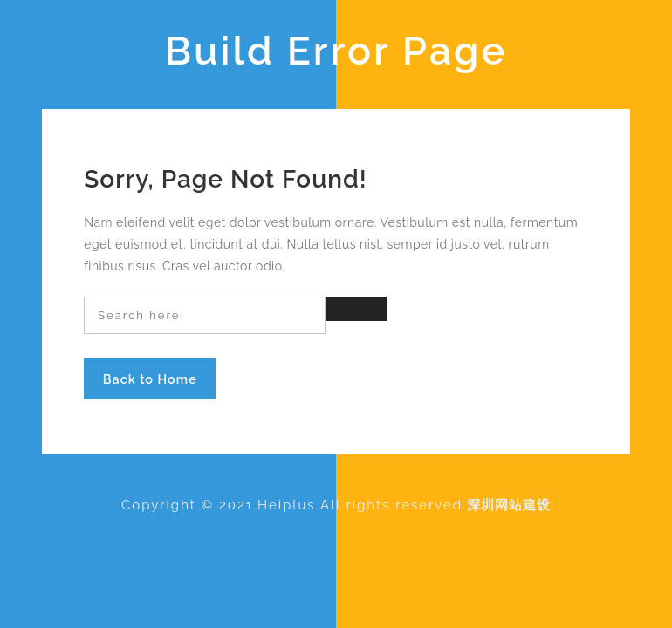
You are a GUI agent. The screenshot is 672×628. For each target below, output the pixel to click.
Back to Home (150, 379)
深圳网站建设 (509, 505)
